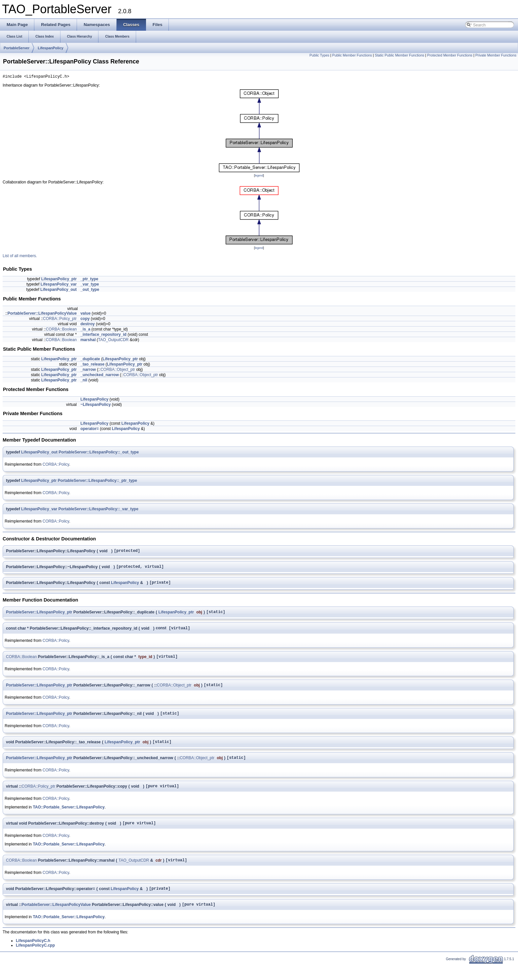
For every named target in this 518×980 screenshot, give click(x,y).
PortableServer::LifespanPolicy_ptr (39, 617)
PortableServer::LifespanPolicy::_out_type (99, 453)
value (85, 314)
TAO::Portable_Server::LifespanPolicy (69, 819)
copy (85, 320)
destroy (87, 325)
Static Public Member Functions (400, 55)
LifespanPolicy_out (58, 291)
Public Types (319, 55)
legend (259, 176)
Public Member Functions (352, 55)
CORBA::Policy (56, 465)
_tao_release (92, 365)
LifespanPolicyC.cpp (35, 961)
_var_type (90, 285)
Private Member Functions (496, 55)
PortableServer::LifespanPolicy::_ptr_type (97, 482)
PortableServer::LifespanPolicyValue (42, 314)
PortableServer (17, 48)
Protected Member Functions (450, 55)
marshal (88, 341)
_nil (84, 381)
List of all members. (20, 257)
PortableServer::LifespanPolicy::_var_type (98, 510)
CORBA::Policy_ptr (60, 320)
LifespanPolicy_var (59, 285)
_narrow (88, 371)
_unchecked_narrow (99, 376)
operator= (90, 430)
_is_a (85, 330)
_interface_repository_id (103, 335)
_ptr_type (89, 280)
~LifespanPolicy (95, 406)
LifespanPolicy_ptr (59, 280)
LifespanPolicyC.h (33, 956)
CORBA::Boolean (61, 330)
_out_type (90, 291)
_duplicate (90, 360)
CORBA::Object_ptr (118, 371)
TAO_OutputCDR (113, 341)
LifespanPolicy (51, 48)
